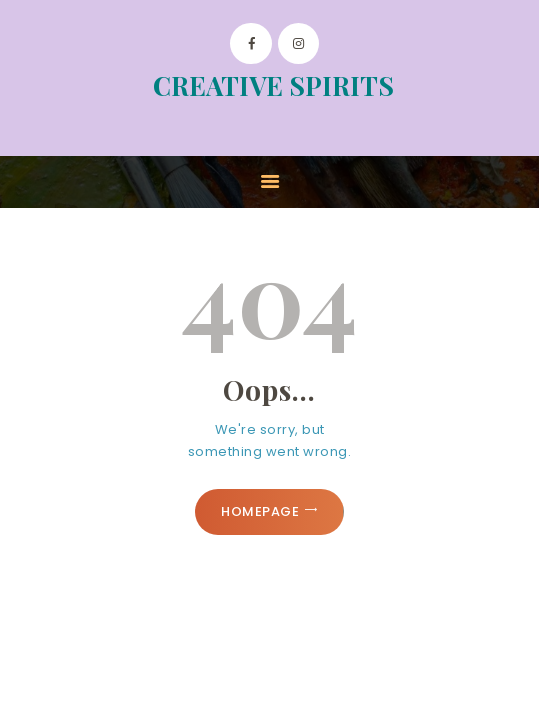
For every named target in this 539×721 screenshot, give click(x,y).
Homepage (260, 511)
